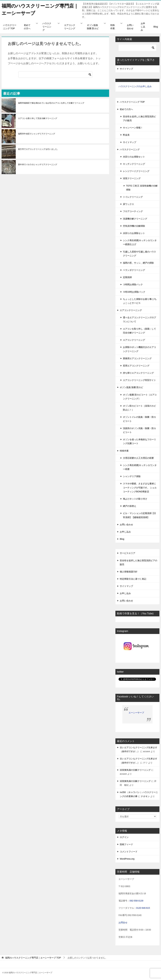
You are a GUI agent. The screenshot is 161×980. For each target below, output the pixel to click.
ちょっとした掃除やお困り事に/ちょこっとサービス (140, 301)
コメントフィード (129, 852)
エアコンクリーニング (70, 27)
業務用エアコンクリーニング (137, 358)
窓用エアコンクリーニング (136, 366)
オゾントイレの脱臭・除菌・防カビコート (139, 419)
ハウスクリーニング (47, 27)
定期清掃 (127, 277)
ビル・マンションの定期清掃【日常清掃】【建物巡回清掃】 (139, 515)
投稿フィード (126, 844)
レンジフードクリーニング (136, 171)
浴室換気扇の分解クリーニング (135, 770)
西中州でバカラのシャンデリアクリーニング (38, 165)
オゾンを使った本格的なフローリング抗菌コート (139, 441)
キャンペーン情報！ (133, 128)
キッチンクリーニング (134, 164)
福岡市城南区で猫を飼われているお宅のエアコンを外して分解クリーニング (51, 103)
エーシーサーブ (136, 713)
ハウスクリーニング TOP (10, 27)
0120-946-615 (143, 908)
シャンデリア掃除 (132, 476)
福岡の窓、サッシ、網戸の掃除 (138, 263)
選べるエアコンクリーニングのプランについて (139, 319)
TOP (33, 958)
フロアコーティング (133, 211)
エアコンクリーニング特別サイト (139, 380)
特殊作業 (113, 27)
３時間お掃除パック (133, 284)
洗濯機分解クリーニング (135, 219)
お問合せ (123, 923)
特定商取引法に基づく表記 (133, 579)
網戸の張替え (130, 506)
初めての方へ (27, 27)
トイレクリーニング (133, 197)
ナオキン (145, 796)
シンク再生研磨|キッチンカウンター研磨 (140, 467)
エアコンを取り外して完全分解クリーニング (38, 118)
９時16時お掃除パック (134, 292)
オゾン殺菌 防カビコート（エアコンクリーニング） (140, 397)
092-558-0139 (136, 901)
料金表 (126, 135)
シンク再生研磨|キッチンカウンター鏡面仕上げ (140, 242)
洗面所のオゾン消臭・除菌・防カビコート (139, 430)
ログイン (124, 837)
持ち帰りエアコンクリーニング (138, 373)
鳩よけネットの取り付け (135, 499)
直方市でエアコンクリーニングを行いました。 (39, 149)
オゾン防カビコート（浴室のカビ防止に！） (139, 408)
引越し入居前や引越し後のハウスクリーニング (139, 254)
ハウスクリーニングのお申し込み (135, 86)
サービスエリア (128, 553)
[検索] (55, 75)
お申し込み (143, 27)
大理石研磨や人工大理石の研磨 (138, 458)
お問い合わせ (130, 27)
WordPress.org (127, 859)
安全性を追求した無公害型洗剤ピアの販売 (139, 118)
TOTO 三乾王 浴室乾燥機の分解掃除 (142, 188)
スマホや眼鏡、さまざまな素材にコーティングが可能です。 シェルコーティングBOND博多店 (140, 487)
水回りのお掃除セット (134, 157)
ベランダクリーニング (134, 270)
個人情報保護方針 (129, 572)
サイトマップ (126, 69)
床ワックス (128, 204)
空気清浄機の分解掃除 (134, 226)
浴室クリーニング (132, 178)
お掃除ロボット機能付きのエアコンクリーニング (139, 349)
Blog (156, 27)
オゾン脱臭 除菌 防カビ (93, 27)
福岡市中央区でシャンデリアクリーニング (37, 134)
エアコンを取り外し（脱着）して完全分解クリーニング (139, 331)
